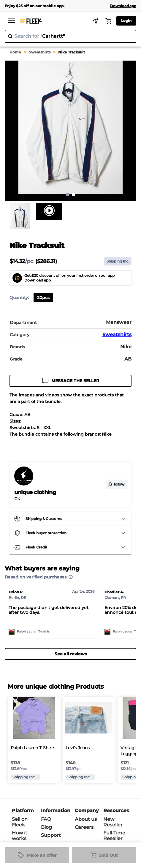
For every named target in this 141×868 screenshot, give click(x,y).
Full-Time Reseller (114, 836)
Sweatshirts (40, 52)
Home (15, 52)
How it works (20, 836)
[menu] (12, 21)
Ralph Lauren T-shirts (33, 631)
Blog (46, 827)
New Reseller (113, 822)
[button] (70, 519)
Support (51, 835)
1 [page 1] (68, 195)
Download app (38, 280)
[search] (70, 36)
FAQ (46, 819)
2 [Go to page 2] (74, 195)
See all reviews (70, 654)
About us (86, 819)
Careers (84, 827)
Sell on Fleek (20, 822)
